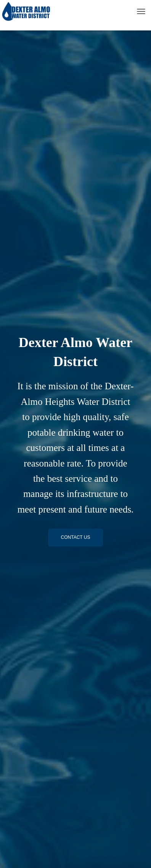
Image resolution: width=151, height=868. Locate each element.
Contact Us (76, 537)
